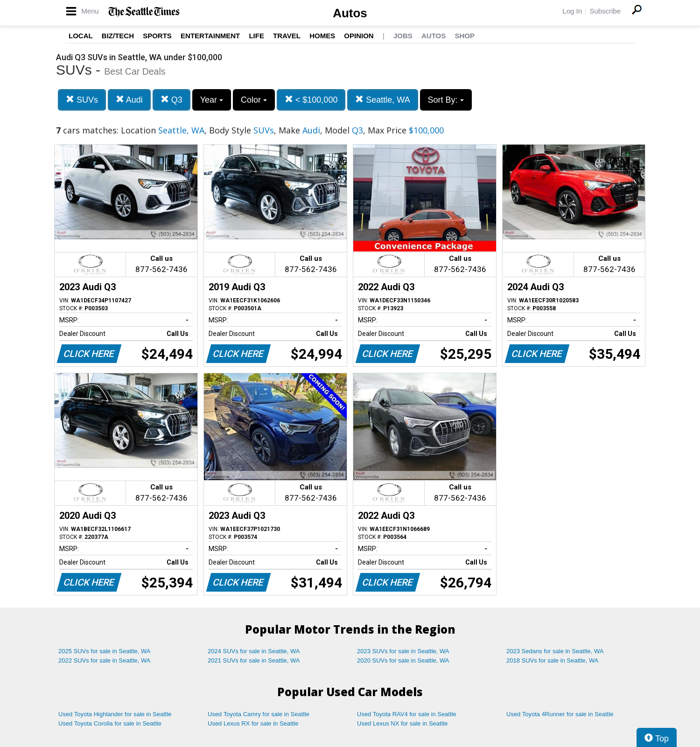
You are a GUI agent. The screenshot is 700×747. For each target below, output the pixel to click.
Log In (572, 11)
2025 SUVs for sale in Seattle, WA (105, 651)
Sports (157, 36)
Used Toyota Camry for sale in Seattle (259, 714)
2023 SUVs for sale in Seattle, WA (403, 651)
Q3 (171, 100)
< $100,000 (311, 100)
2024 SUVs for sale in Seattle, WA (254, 651)
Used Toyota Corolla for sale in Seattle (110, 723)
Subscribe (605, 11)
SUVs (82, 100)
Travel (287, 36)
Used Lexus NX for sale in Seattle (402, 723)
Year (212, 100)
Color (254, 100)
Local (81, 36)
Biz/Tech (118, 36)
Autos (350, 13)
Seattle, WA (382, 100)
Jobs (403, 36)
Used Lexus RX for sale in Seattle (253, 723)
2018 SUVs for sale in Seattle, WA (553, 660)
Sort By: (446, 100)
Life (256, 36)
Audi (129, 100)
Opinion (359, 36)
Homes (322, 36)
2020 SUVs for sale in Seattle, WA (403, 660)
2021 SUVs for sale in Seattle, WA (254, 660)
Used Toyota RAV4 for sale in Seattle (407, 714)
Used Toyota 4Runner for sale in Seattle (560, 714)
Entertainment (210, 36)
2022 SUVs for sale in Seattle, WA (105, 660)
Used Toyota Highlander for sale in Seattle (115, 714)
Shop (465, 36)
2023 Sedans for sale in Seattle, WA (555, 651)
